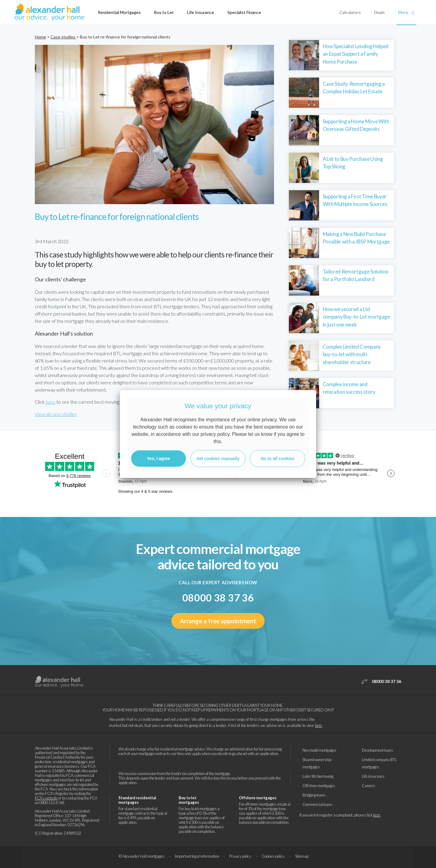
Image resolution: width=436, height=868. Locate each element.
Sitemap (302, 856)
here (51, 402)
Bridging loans (314, 795)
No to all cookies (277, 459)
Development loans (377, 750)
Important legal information (197, 856)
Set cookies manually (218, 459)
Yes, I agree (159, 459)
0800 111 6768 (52, 803)
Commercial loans (317, 804)
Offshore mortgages (319, 786)
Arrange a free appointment (218, 621)
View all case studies (56, 414)
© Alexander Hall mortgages (142, 856)
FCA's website (46, 798)
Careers (368, 786)
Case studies (63, 37)
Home (40, 37)
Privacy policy (241, 856)
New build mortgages (319, 750)
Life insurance (373, 776)
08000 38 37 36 (218, 598)
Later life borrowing (318, 776)
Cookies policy (274, 856)
